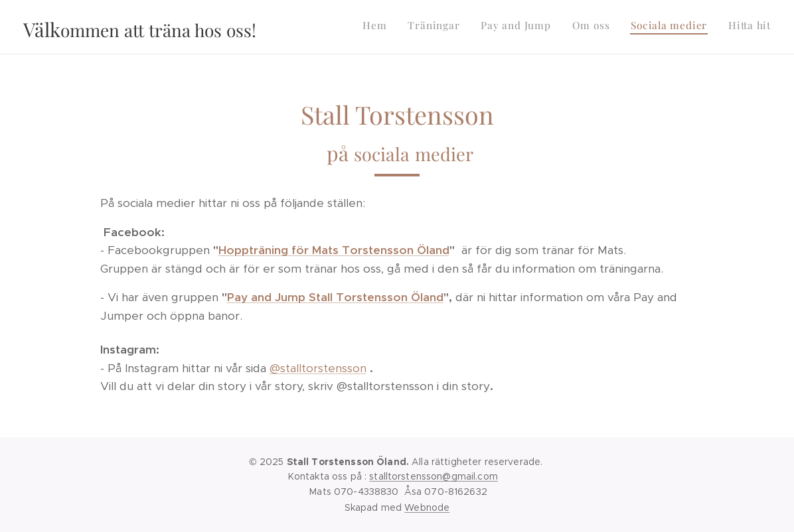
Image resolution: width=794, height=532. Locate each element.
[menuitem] (668, 27)
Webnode (427, 507)
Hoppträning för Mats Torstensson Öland (334, 250)
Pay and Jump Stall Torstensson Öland (335, 297)
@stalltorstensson (318, 368)
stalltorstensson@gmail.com (434, 476)
